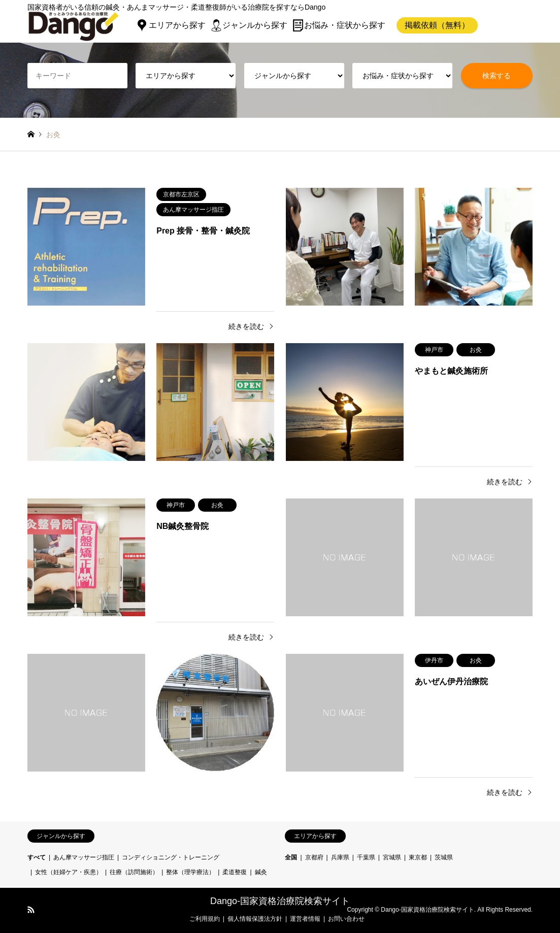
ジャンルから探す (255, 25)
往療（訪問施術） (134, 872)
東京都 (418, 857)
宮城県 (392, 857)
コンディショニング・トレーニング (171, 857)
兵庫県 (340, 857)
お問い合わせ (346, 919)
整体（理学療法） (190, 872)
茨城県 (444, 857)
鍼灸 (261, 872)
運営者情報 (305, 919)
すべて (37, 857)
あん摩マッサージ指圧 (84, 857)
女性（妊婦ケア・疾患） (69, 872)
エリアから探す (177, 25)
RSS (31, 910)
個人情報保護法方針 (255, 919)
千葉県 (366, 857)
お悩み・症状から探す (345, 25)
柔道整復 (235, 872)
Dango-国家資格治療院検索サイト (280, 901)
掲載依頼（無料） (437, 25)
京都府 (314, 857)
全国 (291, 857)
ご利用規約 (205, 919)
